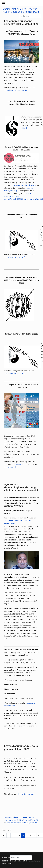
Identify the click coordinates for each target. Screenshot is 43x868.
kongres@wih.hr (19, 464)
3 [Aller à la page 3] (20, 835)
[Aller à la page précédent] (8, 835)
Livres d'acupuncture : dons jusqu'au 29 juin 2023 (21, 747)
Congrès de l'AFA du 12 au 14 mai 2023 (19, 817)
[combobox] (30, 16)
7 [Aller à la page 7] (35, 835)
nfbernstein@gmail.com (26, 794)
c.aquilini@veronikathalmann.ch (24, 185)
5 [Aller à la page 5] (27, 835)
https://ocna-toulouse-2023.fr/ (16, 90)
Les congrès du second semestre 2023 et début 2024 (21, 23)
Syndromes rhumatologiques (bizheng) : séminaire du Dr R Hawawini (21, 488)
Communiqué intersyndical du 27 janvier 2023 (22, 823)
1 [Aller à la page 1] (12, 835)
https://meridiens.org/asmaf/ (15, 257)
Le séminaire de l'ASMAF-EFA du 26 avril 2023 (22, 820)
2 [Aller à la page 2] (16, 835)
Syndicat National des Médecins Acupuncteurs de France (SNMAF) (20, 10)
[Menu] (3, 3)
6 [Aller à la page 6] (31, 835)
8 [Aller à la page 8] (38, 835)
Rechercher (6, 858)
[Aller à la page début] (4, 835)
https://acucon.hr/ (11, 467)
